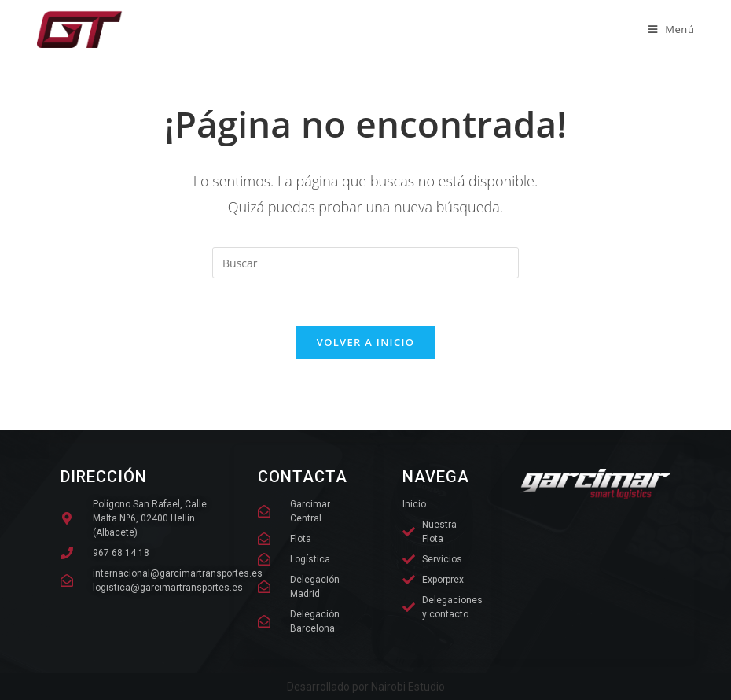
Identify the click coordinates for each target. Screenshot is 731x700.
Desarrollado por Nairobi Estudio (366, 687)
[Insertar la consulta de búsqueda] (365, 263)
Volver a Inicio (365, 342)
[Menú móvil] (672, 29)
